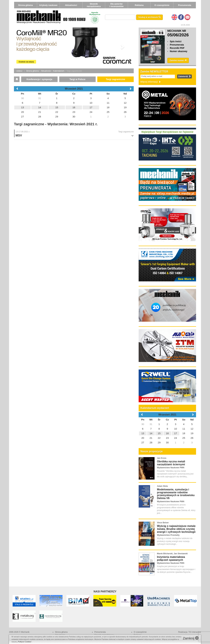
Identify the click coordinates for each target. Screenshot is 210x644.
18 (184, 433)
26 (192, 438)
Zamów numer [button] (178, 60)
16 (167, 433)
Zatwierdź (184, 76)
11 (184, 429)
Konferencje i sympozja (39, 79)
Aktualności (71, 5)
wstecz (19, 71)
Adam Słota (162, 486)
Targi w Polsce (77, 79)
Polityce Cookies (25, 642)
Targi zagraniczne (115, 79)
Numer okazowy (179, 51)
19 (192, 433)
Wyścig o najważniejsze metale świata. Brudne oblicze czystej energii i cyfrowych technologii (176, 529)
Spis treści (176, 41)
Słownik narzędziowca (94, 5)
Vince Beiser (163, 523)
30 (143, 424)
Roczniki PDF (177, 48)
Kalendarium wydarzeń (155, 408)
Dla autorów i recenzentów (116, 5)
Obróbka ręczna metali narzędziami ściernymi (171, 463)
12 (192, 429)
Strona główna (25, 5)
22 (159, 438)
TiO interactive (195, 632)
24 (176, 438)
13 (143, 433)
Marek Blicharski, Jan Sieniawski (172, 554)
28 (151, 442)
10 (176, 429)
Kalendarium (59, 71)
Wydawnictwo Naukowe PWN (171, 468)
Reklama (139, 5)
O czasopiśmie (162, 5)
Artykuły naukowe (48, 5)
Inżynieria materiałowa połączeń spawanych (171, 558)
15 (159, 433)
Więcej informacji (151, 82)
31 (151, 424)
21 (151, 438)
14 (151, 433)
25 (184, 438)
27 (143, 442)
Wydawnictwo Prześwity (168, 535)
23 (167, 438)
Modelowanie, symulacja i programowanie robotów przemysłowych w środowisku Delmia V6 (176, 494)
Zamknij (191, 638)
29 (159, 442)
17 (176, 433)
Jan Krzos (162, 458)
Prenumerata (185, 5)
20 (143, 438)
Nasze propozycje (152, 451)
